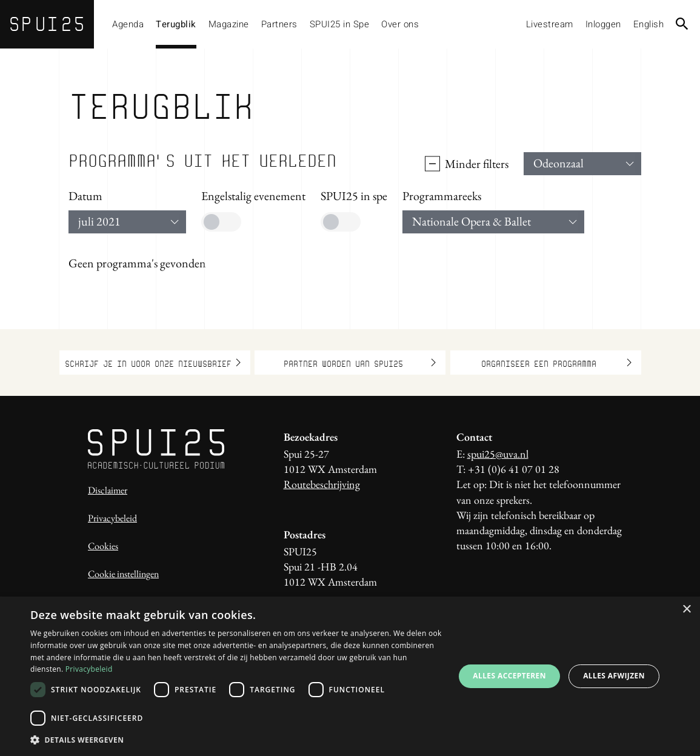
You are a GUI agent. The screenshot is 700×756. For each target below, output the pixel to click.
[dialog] (350, 676)
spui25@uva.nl (498, 454)
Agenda (128, 24)
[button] (236, 740)
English (649, 24)
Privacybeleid (112, 518)
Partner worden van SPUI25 (360, 363)
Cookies (103, 546)
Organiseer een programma (556, 363)
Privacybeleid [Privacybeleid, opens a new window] (89, 669)
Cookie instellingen (123, 574)
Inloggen (603, 24)
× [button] (686, 610)
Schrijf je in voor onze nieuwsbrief (153, 363)
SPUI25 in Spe (340, 24)
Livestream (550, 24)
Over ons (400, 24)
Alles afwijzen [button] (614, 676)
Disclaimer (108, 490)
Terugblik (176, 24)
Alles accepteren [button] (509, 676)
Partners (279, 24)
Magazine (229, 24)
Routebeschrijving (322, 484)
